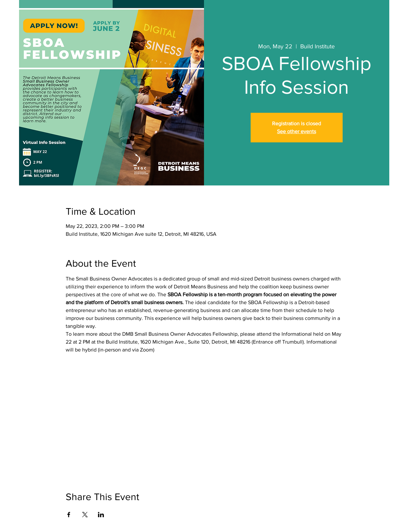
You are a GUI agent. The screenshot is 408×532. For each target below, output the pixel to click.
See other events (296, 131)
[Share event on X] (85, 515)
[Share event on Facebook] (69, 515)
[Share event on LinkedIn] (101, 515)
